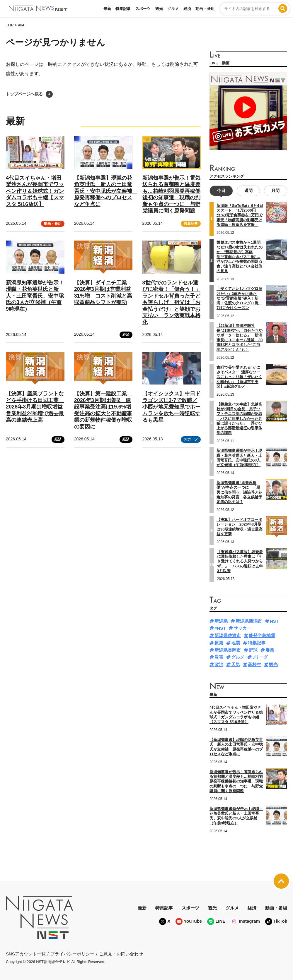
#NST (220, 628)
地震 (236, 643)
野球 (253, 650)
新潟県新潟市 (249, 621)
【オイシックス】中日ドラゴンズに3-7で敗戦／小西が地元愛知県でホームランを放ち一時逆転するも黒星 (171, 407)
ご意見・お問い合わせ (121, 954)
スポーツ (143, 9)
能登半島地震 (262, 635)
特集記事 (123, 9)
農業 (270, 650)
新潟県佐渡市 (228, 635)
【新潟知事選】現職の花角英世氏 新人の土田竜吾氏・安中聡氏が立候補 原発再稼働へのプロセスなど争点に (106, 191)
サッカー (242, 628)
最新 (107, 9)
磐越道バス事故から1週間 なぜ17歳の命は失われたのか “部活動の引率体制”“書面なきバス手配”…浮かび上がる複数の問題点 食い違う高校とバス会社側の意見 (241, 257)
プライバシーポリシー (72, 954)
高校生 (254, 664)
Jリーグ (260, 657)
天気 (236, 664)
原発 (219, 643)
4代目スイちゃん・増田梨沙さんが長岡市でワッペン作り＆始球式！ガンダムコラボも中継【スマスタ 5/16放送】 (35, 191)
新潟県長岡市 (228, 650)
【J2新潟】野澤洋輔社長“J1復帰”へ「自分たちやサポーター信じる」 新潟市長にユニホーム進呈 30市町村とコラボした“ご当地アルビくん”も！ (240, 337)
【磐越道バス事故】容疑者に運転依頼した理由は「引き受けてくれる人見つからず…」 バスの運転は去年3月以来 (240, 561)
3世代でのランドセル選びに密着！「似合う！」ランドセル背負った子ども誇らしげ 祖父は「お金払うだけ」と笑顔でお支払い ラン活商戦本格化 (171, 302)
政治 (219, 664)
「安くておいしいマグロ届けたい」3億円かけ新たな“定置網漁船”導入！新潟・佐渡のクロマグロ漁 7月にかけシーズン (239, 298)
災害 (219, 657)
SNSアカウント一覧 (26, 954)
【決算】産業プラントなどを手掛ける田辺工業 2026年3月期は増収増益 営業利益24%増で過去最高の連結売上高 (37, 407)
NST (274, 621)
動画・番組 (205, 9)
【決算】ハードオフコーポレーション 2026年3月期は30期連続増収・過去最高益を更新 (240, 527)
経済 (187, 9)
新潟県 (221, 621)
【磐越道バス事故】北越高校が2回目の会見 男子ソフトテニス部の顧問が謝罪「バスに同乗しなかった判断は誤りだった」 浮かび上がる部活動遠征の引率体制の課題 (239, 419)
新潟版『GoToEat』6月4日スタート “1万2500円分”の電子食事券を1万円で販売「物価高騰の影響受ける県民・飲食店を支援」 (240, 215)
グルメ (173, 9)
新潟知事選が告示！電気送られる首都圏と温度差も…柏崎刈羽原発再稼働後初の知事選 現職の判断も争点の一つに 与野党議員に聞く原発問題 (236, 781)
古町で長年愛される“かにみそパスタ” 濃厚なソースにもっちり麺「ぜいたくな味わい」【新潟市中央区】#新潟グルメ (239, 377)
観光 (159, 9)
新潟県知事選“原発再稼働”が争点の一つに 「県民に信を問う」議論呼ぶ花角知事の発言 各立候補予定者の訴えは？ (239, 492)
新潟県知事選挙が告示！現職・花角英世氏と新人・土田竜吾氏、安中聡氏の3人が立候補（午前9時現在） (35, 296)
